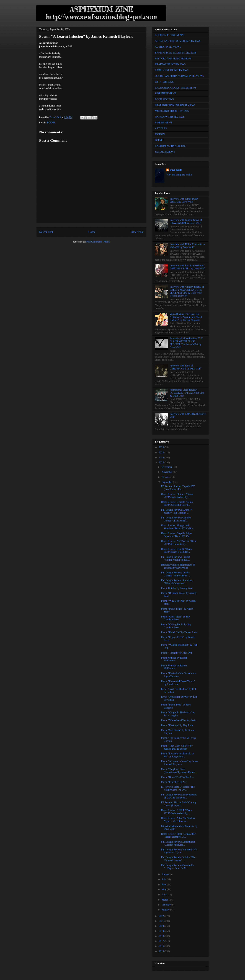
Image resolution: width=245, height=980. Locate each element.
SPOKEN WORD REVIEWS (170, 117)
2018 (162, 936)
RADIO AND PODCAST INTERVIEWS (176, 88)
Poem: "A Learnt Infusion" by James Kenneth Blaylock (179, 763)
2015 (162, 951)
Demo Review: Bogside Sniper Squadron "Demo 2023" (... (177, 535)
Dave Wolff (176, 170)
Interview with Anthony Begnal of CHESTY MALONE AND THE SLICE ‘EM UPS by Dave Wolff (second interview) (187, 291)
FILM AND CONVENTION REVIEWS (175, 105)
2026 (162, 447)
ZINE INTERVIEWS (166, 93)
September (167, 482)
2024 (162, 458)
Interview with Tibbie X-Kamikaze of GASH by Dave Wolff (187, 246)
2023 (162, 463)
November (167, 472)
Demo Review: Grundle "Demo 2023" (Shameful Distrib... (177, 504)
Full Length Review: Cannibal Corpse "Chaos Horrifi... (176, 519)
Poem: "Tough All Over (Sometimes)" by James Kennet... (179, 771)
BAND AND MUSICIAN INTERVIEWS (176, 53)
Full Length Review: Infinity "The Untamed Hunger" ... (178, 859)
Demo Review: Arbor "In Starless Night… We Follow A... (178, 820)
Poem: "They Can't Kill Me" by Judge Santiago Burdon (177, 747)
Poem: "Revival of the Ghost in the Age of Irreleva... (179, 675)
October (166, 477)
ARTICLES (161, 128)
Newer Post (46, 232)
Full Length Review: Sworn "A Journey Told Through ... (177, 511)
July (164, 879)
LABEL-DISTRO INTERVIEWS (172, 70)
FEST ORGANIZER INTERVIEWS (173, 59)
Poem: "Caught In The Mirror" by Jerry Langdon (178, 714)
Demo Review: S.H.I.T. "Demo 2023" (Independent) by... (177, 812)
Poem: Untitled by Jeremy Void (177, 588)
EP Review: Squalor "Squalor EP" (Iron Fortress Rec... (178, 488)
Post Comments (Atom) (98, 242)
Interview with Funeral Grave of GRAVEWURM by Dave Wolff (186, 222)
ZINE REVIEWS (164, 123)
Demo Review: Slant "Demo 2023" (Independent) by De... (179, 835)
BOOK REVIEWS (164, 99)
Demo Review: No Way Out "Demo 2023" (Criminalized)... (179, 543)
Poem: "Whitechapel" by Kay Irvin (179, 720)
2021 (162, 921)
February (167, 905)
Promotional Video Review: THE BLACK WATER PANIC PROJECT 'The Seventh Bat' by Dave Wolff (186, 343)
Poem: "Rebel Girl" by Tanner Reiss (179, 632)
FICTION (160, 134)
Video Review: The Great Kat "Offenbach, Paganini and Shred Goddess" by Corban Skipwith (186, 317)
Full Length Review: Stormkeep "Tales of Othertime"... (177, 582)
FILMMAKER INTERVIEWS (170, 64)
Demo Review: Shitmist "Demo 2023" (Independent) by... (177, 496)
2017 (162, 941)
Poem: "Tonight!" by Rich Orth (177, 653)
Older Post (137, 232)
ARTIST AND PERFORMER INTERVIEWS (178, 41)
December (167, 467)
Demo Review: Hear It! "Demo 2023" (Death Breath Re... (177, 551)
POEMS (51, 123)
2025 (162, 453)
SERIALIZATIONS (165, 152)
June (164, 885)
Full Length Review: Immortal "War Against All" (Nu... (179, 851)
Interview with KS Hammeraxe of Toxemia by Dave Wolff (178, 566)
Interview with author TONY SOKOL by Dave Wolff (184, 200)
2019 (162, 931)
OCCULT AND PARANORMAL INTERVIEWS (180, 76)
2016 (162, 946)
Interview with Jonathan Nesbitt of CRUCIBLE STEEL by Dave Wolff (187, 267)
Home (92, 232)
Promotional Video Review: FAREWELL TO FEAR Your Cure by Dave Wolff (187, 393)
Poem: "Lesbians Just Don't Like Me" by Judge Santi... (177, 755)
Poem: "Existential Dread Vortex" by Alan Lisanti (178, 683)
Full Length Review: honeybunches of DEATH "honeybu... (179, 796)
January (166, 910)
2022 (162, 916)
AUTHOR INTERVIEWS (168, 47)
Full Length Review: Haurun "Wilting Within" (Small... (176, 558)
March (165, 900)
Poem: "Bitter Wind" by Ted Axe (177, 777)
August (166, 874)
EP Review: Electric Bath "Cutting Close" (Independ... (178, 804)
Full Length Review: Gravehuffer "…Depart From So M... (178, 867)
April (165, 895)
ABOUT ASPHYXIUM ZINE (170, 35)
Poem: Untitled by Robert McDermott (174, 659)
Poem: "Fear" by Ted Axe (174, 782)
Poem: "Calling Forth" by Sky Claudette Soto (176, 626)
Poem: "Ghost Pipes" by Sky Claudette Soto (175, 618)
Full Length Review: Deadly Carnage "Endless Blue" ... (176, 574)
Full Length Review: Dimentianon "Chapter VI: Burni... (178, 843)
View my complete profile (179, 175)
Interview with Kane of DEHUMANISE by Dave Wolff (185, 367)
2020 (162, 926)
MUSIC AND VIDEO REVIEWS (172, 111)
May (164, 890)
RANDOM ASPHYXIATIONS (171, 146)
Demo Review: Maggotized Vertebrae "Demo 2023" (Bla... (178, 527)
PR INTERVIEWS (164, 82)
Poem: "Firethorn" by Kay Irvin (177, 725)
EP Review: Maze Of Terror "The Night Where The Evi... (178, 788)
